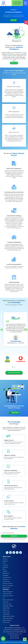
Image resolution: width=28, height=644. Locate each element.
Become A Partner (8, 584)
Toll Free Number (7, 594)
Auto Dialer (6, 602)
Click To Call (6, 612)
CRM (4, 563)
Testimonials (6, 622)
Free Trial (14, 20)
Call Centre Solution (8, 596)
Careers (5, 571)
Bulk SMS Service (7, 620)
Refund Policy (6, 588)
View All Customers (14, 373)
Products (5, 561)
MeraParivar (6, 573)
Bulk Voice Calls (7, 604)
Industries (5, 567)
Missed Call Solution (8, 600)
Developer (6, 575)
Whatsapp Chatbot (8, 606)
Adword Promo (7, 577)
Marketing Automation (9, 616)
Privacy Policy (6, 582)
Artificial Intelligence (8, 592)
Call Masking (6, 614)
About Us (5, 559)
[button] (13, 367)
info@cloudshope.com (15, 634)
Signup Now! (14, 413)
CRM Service (6, 610)
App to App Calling (8, 618)
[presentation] (2, 330)
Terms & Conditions (8, 586)
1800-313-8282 (15, 638)
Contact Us (14, 63)
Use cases (6, 565)
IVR (4, 598)
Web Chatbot (6, 608)
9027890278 (15, 636)
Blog (4, 569)
